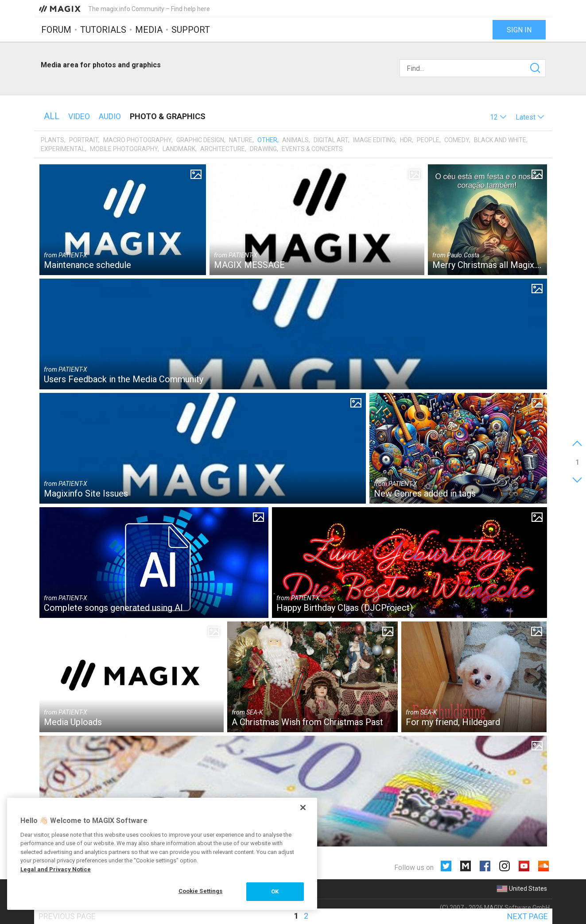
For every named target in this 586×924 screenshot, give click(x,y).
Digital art (331, 140)
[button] (498, 117)
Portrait (84, 140)
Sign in (519, 30)
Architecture (223, 149)
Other (267, 140)
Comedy (457, 140)
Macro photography (137, 140)
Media (149, 30)
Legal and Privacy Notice (56, 869)
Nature (241, 140)
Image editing (374, 140)
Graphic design (200, 140)
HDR (406, 140)
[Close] (303, 808)
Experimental (63, 149)
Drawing (263, 149)
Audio (110, 116)
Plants (52, 140)
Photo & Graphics (168, 116)
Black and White (500, 140)
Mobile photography (124, 149)
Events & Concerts (312, 149)
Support (191, 30)
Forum (56, 30)
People (428, 140)
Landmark (179, 149)
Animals (295, 140)
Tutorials (103, 30)
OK (275, 891)
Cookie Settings (201, 891)
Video (79, 116)
